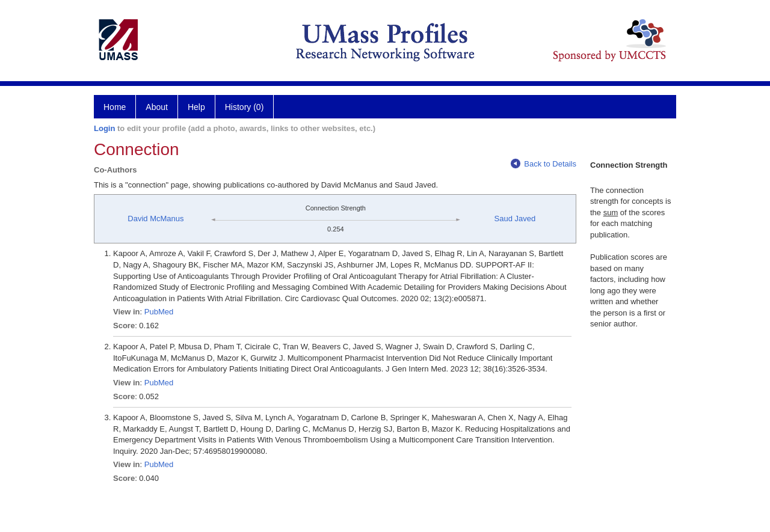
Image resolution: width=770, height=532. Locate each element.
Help (196, 107)
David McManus (156, 219)
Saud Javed (515, 219)
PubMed (159, 312)
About (157, 107)
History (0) (245, 107)
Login (104, 128)
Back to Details (544, 164)
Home (115, 107)
